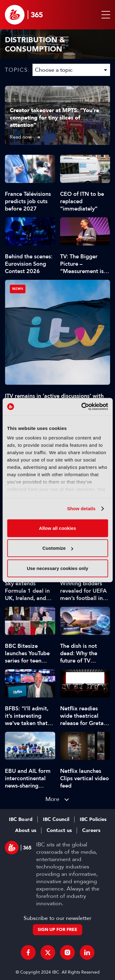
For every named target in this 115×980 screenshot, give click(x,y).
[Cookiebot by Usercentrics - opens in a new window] (82, 407)
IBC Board (21, 819)
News (18, 289)
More (52, 799)
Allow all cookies (57, 528)
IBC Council (56, 819)
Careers (91, 830)
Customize (58, 548)
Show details (81, 509)
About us (26, 830)
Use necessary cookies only (57, 568)
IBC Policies (93, 819)
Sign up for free (57, 930)
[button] (105, 15)
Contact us (59, 830)
